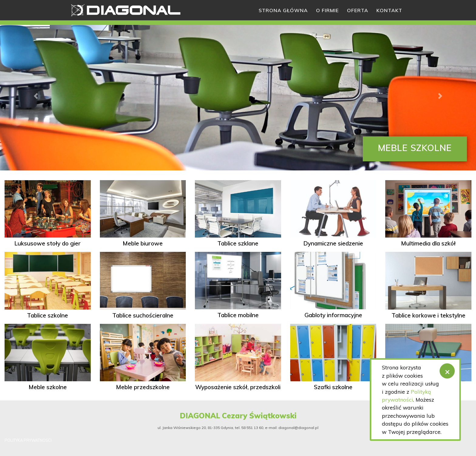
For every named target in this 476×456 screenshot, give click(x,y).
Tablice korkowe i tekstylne (428, 315)
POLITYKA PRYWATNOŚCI (28, 440)
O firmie (327, 10)
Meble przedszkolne (143, 387)
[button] (36, 96)
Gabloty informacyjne (333, 315)
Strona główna (283, 10)
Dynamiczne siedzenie (333, 243)
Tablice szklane (238, 243)
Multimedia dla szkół (428, 243)
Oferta (358, 10)
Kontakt (389, 10)
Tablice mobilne (238, 315)
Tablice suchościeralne (143, 315)
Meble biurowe (143, 243)
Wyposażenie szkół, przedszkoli (238, 387)
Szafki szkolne (333, 387)
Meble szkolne (48, 387)
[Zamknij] (447, 371)
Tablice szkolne (48, 315)
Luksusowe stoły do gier (48, 243)
